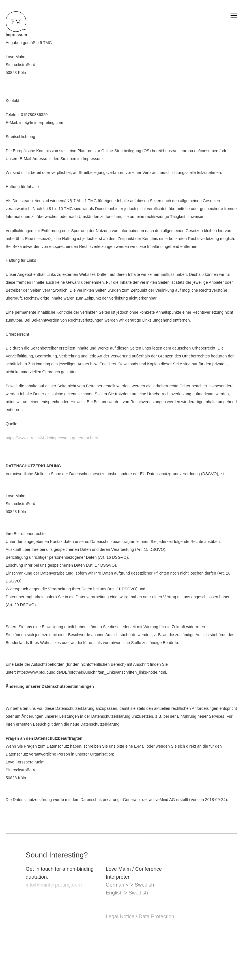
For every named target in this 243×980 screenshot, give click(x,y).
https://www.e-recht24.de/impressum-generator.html (52, 438)
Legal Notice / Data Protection (140, 916)
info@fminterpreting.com (54, 885)
